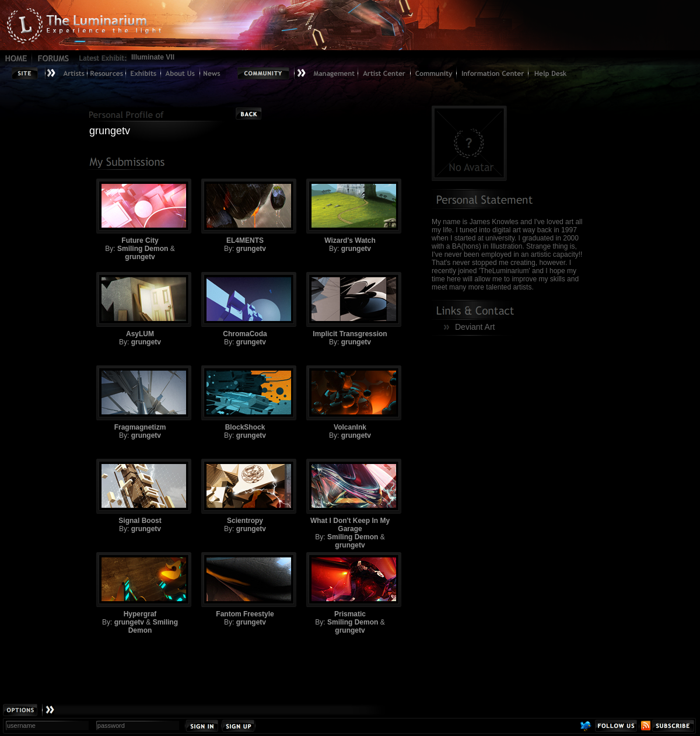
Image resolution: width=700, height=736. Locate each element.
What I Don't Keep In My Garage (350, 496)
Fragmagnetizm (140, 398)
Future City (140, 212)
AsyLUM (140, 305)
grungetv (140, 257)
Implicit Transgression (350, 305)
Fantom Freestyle (245, 585)
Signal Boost (140, 492)
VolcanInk (350, 398)
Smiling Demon (143, 249)
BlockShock (245, 398)
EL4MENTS (245, 212)
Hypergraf (140, 585)
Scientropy (245, 492)
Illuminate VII (153, 57)
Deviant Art (475, 327)
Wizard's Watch (350, 212)
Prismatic (350, 585)
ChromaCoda (245, 305)
